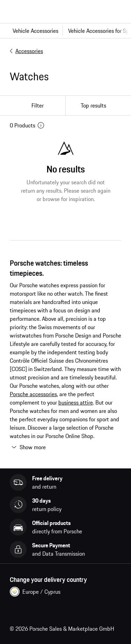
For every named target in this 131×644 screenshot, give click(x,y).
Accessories (26, 51)
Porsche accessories (33, 394)
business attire (76, 402)
